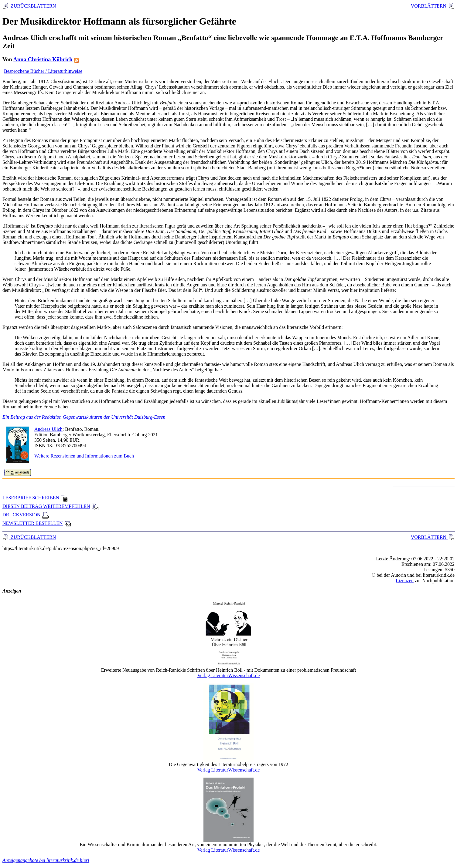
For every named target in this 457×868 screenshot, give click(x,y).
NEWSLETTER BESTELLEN (37, 523)
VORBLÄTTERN (429, 6)
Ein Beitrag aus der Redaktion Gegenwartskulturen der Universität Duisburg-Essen (84, 417)
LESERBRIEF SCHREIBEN (35, 498)
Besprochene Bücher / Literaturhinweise (43, 71)
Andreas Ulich (48, 429)
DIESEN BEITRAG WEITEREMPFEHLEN (51, 506)
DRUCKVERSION (26, 515)
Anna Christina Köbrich (43, 59)
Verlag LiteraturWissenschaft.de (229, 675)
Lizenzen (405, 581)
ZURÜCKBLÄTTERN (33, 6)
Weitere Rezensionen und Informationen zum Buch (84, 456)
